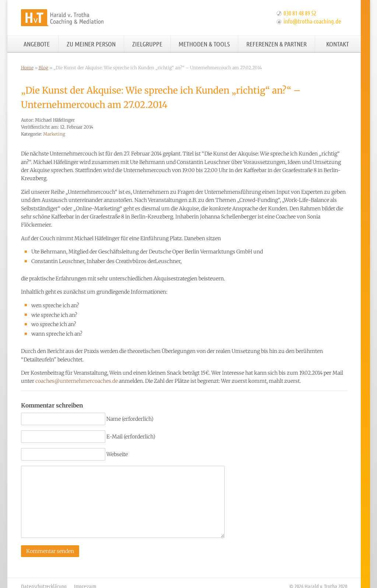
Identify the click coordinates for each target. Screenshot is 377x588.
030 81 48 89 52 (300, 13)
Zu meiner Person (91, 44)
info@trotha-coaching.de (312, 21)
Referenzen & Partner (276, 44)
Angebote (37, 44)
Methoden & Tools (204, 44)
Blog (43, 68)
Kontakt (338, 44)
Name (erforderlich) (130, 419)
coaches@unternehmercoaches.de (77, 381)
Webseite (117, 454)
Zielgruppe (147, 44)
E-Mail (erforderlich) (131, 437)
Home (27, 68)
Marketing (54, 134)
